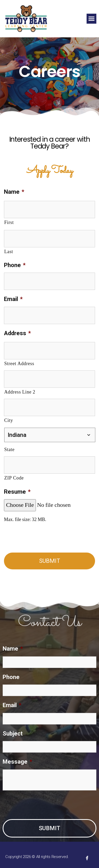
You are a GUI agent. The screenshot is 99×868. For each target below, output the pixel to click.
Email (13, 299)
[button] (92, 19)
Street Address (19, 364)
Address (17, 333)
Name (14, 192)
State (9, 450)
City (9, 420)
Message (17, 762)
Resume (17, 492)
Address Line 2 (20, 392)
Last (9, 252)
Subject (13, 734)
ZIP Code (14, 478)
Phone (15, 265)
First (9, 223)
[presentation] (44, 538)
